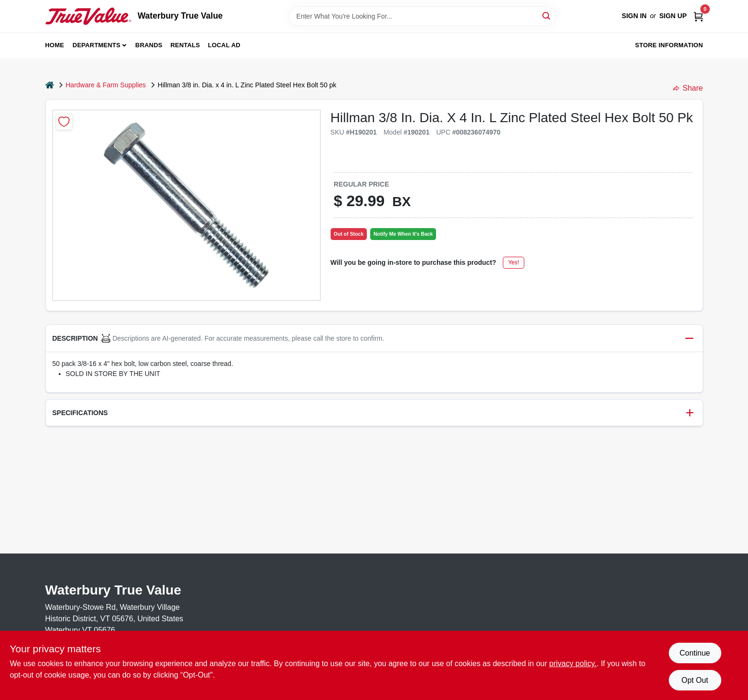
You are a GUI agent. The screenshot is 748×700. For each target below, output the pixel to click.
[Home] (50, 85)
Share (688, 88)
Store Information (669, 45)
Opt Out (695, 680)
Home (55, 45)
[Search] (547, 16)
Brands (149, 45)
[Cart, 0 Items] (698, 16)
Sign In (634, 16)
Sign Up (673, 16)
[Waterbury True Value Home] (88, 16)
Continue (695, 653)
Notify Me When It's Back (403, 234)
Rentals (185, 45)
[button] (374, 339)
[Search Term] (422, 16)
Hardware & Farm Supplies (106, 85)
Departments (96, 45)
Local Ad (224, 45)
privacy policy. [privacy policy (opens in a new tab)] (573, 663)
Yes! (514, 262)
